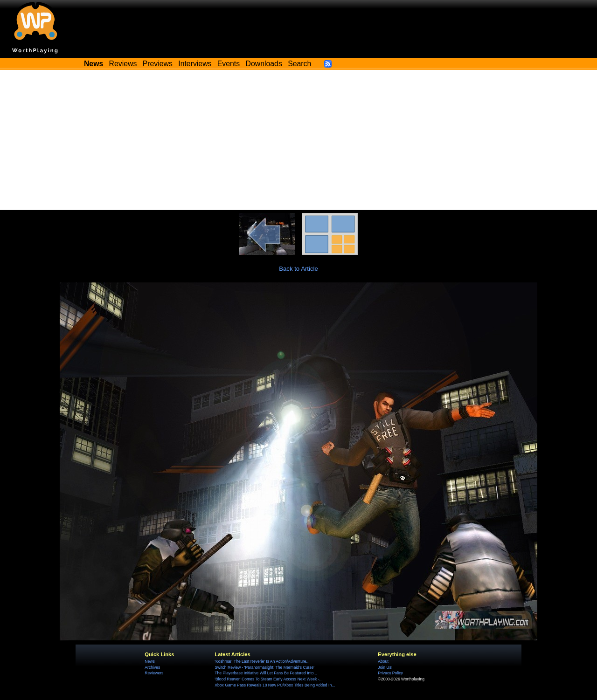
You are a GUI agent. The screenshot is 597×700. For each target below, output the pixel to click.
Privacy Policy (390, 673)
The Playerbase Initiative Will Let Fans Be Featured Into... (266, 673)
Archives (152, 667)
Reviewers (154, 673)
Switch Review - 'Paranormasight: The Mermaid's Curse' (264, 667)
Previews (158, 64)
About (383, 661)
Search (299, 64)
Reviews (123, 64)
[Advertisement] (298, 140)
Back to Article (298, 269)
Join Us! (385, 667)
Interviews (195, 64)
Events (229, 64)
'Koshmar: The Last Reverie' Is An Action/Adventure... (262, 661)
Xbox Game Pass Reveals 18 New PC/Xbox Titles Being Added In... (275, 685)
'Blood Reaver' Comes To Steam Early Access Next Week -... (268, 679)
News (149, 661)
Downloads (264, 64)
